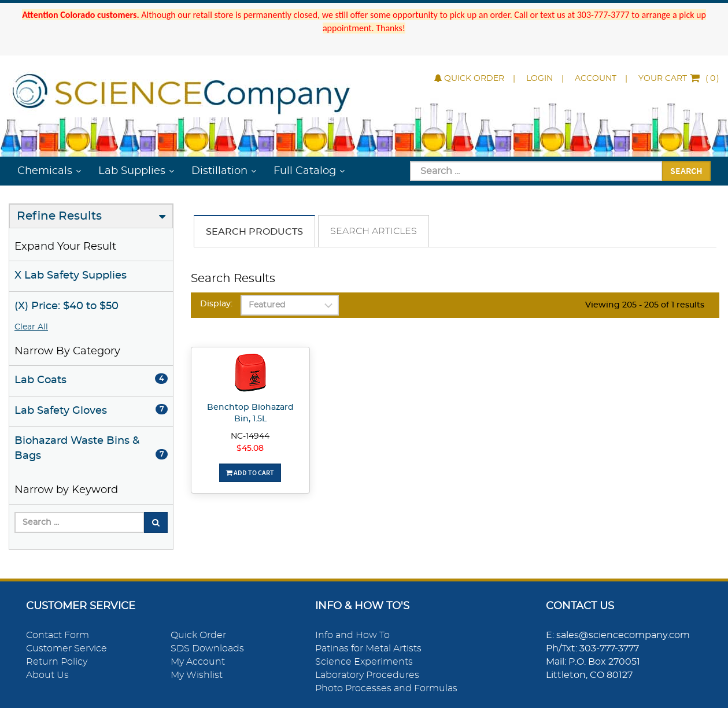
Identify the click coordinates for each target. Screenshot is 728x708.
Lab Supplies (132, 171)
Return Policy (57, 662)
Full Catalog (305, 171)
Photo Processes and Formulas (386, 688)
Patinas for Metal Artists (368, 648)
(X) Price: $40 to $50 (66, 306)
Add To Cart (250, 472)
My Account (198, 662)
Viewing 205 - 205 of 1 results (645, 305)
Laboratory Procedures (367, 675)
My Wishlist (197, 675)
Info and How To (352, 635)
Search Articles (374, 231)
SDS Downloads (207, 648)
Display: (216, 304)
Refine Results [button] (59, 216)
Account (596, 79)
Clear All (31, 327)
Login (539, 79)
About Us (47, 675)
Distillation (219, 171)
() (679, 79)
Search (686, 170)
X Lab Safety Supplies (71, 276)
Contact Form (58, 635)
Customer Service (66, 648)
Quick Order (469, 79)
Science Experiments (364, 662)
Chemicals (45, 171)
